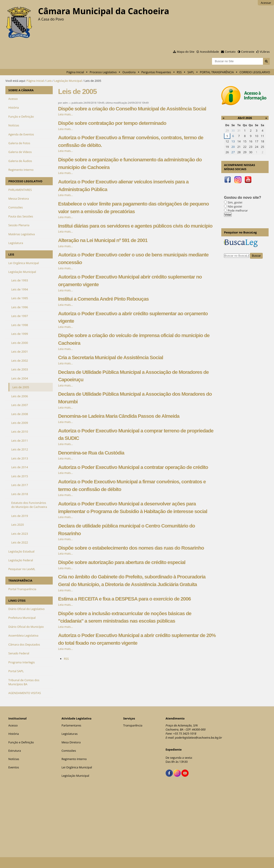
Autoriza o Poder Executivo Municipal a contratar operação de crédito (133, 467)
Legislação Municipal (68, 81)
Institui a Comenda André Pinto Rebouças (103, 299)
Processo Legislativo (103, 72)
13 (233, 141)
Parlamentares (71, 725)
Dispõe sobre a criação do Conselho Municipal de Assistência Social (132, 109)
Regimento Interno (74, 759)
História (14, 734)
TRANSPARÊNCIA (20, 580)
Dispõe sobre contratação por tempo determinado (112, 123)
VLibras (265, 52)
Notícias (14, 759)
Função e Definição (21, 742)
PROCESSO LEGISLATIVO (25, 181)
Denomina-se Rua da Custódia (91, 453)
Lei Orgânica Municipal (77, 767)
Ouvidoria (129, 72)
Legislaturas (70, 734)
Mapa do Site (186, 52)
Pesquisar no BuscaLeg (240, 232)
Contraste (248, 52)
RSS (179, 72)
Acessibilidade (209, 52)
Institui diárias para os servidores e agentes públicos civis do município (135, 226)
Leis (49, 81)
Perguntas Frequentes (156, 72)
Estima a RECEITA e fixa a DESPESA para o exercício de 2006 (124, 599)
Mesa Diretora (71, 742)
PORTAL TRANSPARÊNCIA (217, 72)
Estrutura (15, 751)
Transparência (133, 725)
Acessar (266, 3)
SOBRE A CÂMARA (21, 90)
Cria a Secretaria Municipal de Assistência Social (111, 357)
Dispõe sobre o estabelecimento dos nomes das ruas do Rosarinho (131, 548)
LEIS (11, 254)
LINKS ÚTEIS (17, 601)
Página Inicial (75, 72)
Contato (230, 52)
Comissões (69, 751)
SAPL (191, 72)
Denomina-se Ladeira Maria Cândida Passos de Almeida (119, 416)
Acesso (13, 725)
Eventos (14, 767)
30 (233, 130)
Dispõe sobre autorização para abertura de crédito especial (122, 562)
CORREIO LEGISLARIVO (255, 72)
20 (233, 147)
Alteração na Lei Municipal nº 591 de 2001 (103, 240)
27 (233, 152)
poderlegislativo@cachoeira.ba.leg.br (199, 738)
